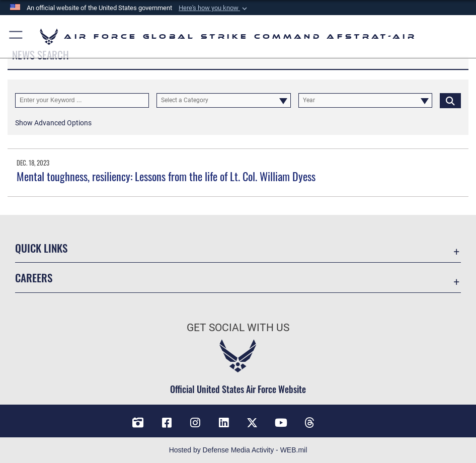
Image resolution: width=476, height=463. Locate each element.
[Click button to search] (450, 100)
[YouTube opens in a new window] (281, 423)
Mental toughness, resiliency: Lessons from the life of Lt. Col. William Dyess (166, 176)
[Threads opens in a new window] (309, 423)
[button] (214, 8)
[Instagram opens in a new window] (195, 423)
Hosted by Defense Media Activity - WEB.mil (238, 450)
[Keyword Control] (82, 100)
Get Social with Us (238, 327)
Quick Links (41, 248)
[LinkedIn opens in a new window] (224, 423)
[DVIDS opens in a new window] (138, 423)
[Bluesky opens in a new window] (338, 419)
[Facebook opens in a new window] (167, 423)
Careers (34, 277)
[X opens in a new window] (252, 423)
